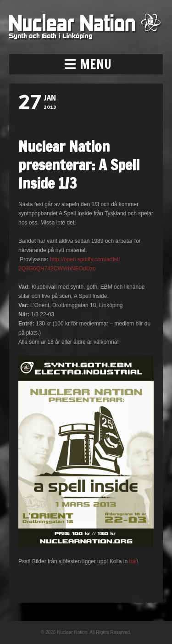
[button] (86, 64)
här (133, 561)
